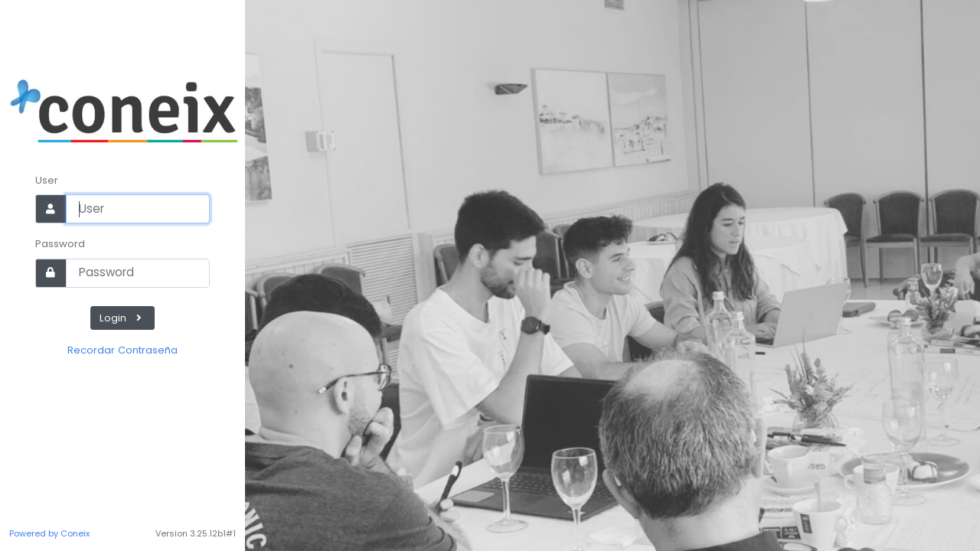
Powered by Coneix (49, 533)
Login (122, 318)
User (47, 180)
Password (60, 244)
